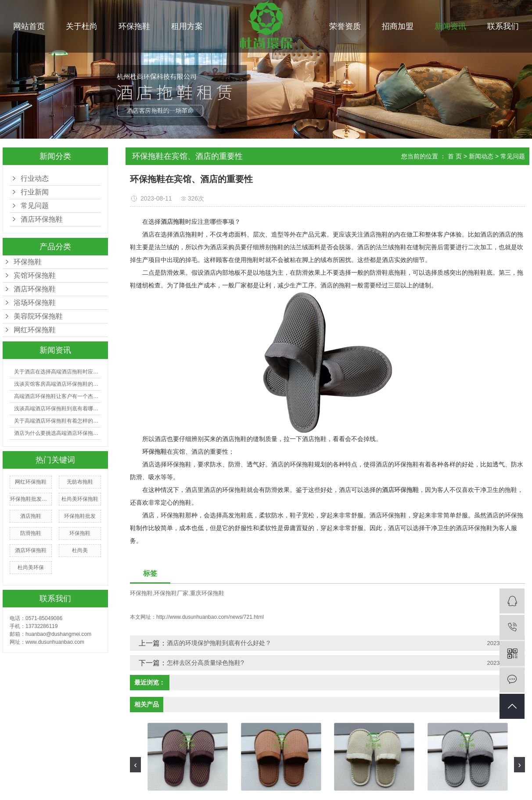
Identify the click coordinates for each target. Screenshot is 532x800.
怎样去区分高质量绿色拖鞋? (205, 663)
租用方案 (187, 26)
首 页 (455, 156)
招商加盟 (398, 26)
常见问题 (35, 206)
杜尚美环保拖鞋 (80, 499)
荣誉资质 (345, 26)
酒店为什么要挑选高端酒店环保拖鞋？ (58, 433)
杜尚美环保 (31, 567)
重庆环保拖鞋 (207, 593)
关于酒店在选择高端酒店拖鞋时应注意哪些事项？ (58, 372)
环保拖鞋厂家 (171, 593)
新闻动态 (481, 156)
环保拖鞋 (134, 26)
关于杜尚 (82, 26)
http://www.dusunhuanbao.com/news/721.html (210, 617)
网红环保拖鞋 (35, 330)
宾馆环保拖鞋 (35, 275)
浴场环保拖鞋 (35, 303)
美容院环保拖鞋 (38, 316)
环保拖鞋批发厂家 (31, 499)
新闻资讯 (450, 26)
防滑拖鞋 (31, 533)
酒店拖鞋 (31, 516)
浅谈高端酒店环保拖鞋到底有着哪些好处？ (58, 409)
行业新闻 (35, 192)
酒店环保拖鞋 (35, 289)
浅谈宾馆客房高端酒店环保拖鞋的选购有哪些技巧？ (58, 384)
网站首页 (29, 26)
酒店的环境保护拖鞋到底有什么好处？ (219, 643)
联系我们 (503, 26)
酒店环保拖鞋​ (42, 219)
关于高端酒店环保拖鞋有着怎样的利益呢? (58, 421)
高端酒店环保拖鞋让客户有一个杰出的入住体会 (58, 396)
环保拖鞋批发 (80, 516)
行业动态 (35, 178)
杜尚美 (80, 550)
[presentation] (135, 765)
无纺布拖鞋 (80, 482)
